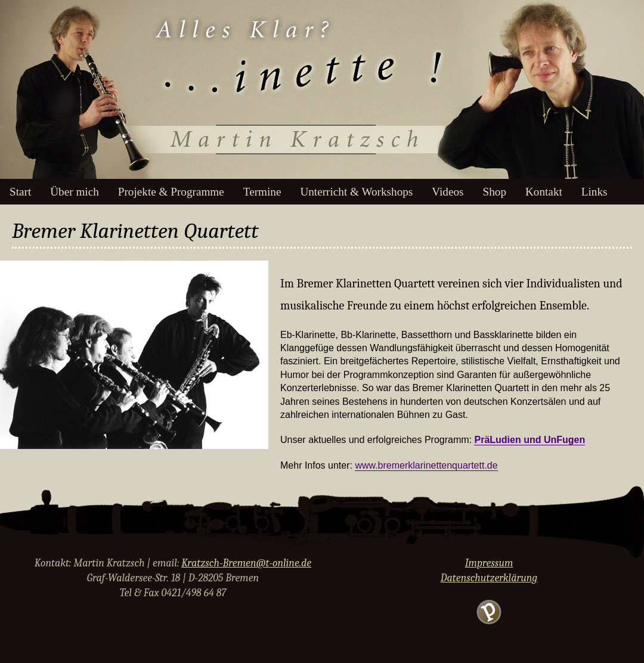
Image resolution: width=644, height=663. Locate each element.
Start (20, 192)
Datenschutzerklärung (489, 578)
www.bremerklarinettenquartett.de (426, 465)
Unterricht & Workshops (356, 192)
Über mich (75, 192)
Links (595, 192)
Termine (262, 192)
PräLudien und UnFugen (530, 440)
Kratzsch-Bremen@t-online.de (246, 563)
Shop (495, 192)
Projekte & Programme (171, 192)
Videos (448, 192)
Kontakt (544, 192)
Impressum (489, 563)
